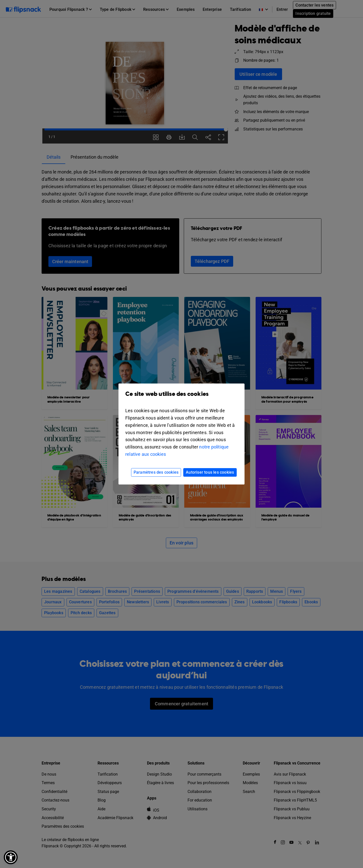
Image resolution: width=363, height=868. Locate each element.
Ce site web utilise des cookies (181, 398)
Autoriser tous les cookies (210, 472)
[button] (11, 857)
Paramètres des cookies (156, 472)
